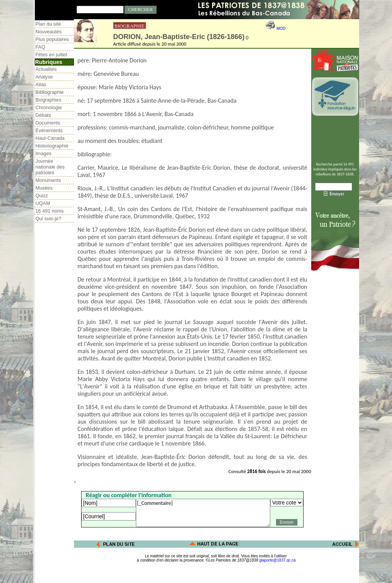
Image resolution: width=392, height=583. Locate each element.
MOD (281, 29)
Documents (48, 123)
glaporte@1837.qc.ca (277, 560)
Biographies (49, 100)
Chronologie (49, 107)
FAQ (41, 47)
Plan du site (48, 24)
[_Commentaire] (203, 513)
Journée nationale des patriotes (50, 167)
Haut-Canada (50, 138)
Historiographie (52, 146)
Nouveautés (49, 32)
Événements (49, 130)
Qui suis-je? (49, 219)
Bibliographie (50, 92)
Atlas (41, 84)
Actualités (46, 69)
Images (44, 153)
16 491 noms (50, 211)
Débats (43, 115)
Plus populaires (52, 39)
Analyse (44, 77)
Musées (44, 188)
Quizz (42, 196)
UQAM (43, 203)
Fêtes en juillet (51, 55)
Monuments (48, 180)
